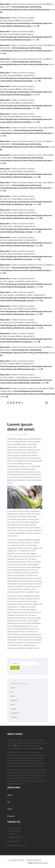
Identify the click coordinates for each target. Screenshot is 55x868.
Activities (14, 709)
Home (13, 688)
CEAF (15, 746)
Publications (15, 713)
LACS (13, 696)
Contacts (14, 717)
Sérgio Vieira (33, 863)
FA (12, 692)
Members (14, 700)
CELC (41, 748)
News (13, 705)
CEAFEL (16, 403)
